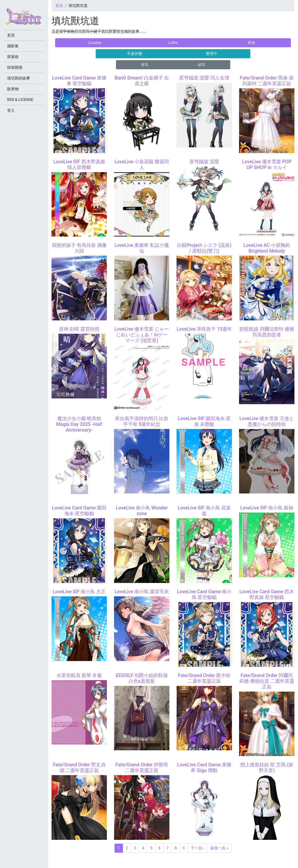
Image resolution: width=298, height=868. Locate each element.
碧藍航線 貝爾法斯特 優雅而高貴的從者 (267, 332)
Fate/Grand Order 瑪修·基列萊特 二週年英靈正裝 (267, 81)
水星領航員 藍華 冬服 (79, 675)
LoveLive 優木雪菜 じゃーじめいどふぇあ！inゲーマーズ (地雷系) (142, 335)
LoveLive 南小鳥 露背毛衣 (142, 592)
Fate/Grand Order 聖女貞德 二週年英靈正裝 (79, 767)
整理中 (212, 54)
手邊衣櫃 (134, 54)
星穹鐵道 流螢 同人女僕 (204, 78)
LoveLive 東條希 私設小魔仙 (142, 248)
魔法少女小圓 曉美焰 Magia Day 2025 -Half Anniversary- (79, 424)
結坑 (202, 65)
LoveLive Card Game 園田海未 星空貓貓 (79, 511)
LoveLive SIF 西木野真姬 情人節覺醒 (79, 164)
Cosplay (95, 43)
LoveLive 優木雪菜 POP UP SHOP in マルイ (267, 164)
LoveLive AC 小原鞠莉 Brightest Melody (267, 248)
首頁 (59, 6)
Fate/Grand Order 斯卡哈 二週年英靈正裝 (204, 678)
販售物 (13, 89)
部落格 (13, 57)
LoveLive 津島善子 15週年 (204, 329)
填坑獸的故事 (19, 78)
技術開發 (15, 67)
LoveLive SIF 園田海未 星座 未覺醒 (204, 421)
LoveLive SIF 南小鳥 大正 (79, 592)
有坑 (145, 65)
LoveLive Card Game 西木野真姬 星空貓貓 (267, 594)
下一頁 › (197, 848)
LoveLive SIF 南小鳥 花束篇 (204, 511)
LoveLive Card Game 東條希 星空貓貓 (79, 81)
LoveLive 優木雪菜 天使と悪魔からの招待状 (267, 421)
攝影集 (13, 46)
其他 (251, 43)
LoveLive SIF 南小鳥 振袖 (267, 508)
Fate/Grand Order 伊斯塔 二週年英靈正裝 (142, 767)
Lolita (173, 43)
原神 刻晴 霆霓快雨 (79, 329)
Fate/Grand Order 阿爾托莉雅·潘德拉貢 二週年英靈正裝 (267, 681)
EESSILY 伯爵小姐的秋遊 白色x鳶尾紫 (142, 678)
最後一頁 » (219, 848)
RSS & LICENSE (20, 100)
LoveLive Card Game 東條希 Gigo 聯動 (204, 767)
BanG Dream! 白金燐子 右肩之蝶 (142, 81)
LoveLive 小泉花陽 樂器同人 (142, 164)
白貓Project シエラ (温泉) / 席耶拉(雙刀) (204, 248)
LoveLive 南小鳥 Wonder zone (142, 511)
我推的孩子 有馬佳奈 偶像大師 (79, 248)
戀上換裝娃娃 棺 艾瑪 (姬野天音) (267, 767)
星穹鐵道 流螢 (204, 162)
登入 (11, 110)
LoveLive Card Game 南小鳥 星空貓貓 (204, 594)
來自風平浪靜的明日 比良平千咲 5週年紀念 (142, 421)
